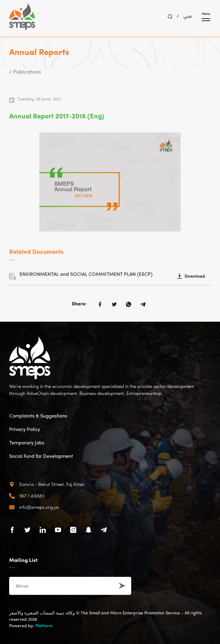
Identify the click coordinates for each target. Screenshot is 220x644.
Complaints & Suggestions (38, 416)
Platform (44, 626)
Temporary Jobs (27, 443)
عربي (188, 15)
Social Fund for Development (41, 457)
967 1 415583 (32, 496)
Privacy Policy (25, 430)
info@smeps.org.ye (39, 508)
